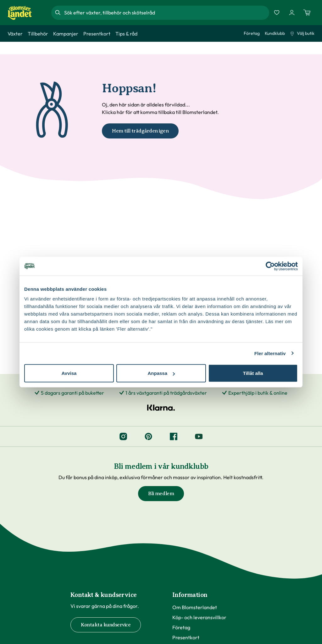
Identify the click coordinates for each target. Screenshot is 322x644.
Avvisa (69, 373)
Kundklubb (275, 33)
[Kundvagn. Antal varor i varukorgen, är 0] (307, 13)
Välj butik (302, 33)
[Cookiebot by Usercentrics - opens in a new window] (270, 266)
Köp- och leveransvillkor (199, 617)
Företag (252, 33)
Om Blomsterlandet (195, 607)
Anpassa (161, 373)
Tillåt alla (253, 373)
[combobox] (166, 13)
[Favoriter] (277, 13)
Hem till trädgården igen (140, 131)
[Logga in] (292, 13)
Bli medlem (161, 494)
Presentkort (186, 637)
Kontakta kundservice (106, 625)
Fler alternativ (270, 353)
